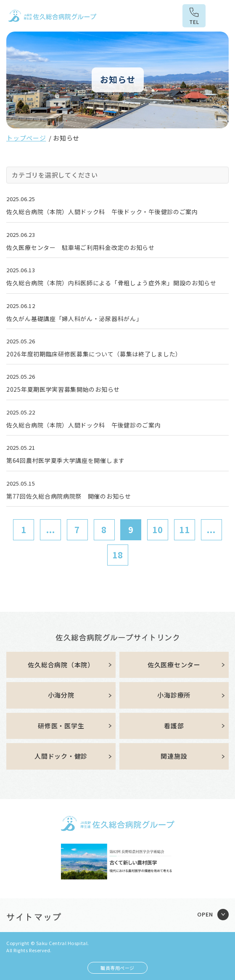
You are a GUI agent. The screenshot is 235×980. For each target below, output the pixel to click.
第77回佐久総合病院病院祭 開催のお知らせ (69, 496)
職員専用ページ (117, 968)
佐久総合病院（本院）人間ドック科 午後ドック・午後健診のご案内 (102, 212)
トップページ (26, 138)
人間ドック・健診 (61, 756)
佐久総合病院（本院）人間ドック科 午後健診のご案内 (84, 425)
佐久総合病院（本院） (61, 665)
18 (118, 555)
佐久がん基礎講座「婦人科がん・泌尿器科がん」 (74, 319)
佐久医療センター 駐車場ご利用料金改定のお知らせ (81, 247)
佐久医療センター (174, 665)
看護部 (174, 726)
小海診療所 (174, 695)
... (51, 530)
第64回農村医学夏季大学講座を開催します (66, 460)
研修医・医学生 (61, 726)
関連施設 (174, 756)
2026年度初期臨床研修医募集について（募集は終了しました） (94, 354)
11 (185, 530)
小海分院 (61, 695)
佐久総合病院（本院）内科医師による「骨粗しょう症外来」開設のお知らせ (111, 283)
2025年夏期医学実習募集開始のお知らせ (63, 389)
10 (158, 530)
